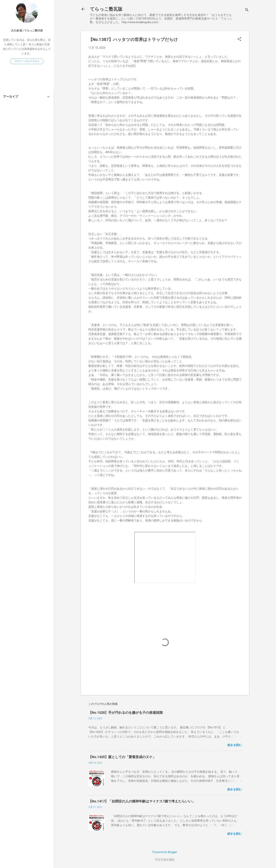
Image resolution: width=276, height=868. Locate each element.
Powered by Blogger (165, 852)
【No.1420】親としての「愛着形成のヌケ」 (122, 757)
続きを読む (234, 745)
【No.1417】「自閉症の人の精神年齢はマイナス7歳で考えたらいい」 (142, 801)
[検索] (247, 10)
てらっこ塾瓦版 (106, 9)
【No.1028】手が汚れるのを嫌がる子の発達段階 (126, 713)
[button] (239, 39)
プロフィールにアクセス (27, 61)
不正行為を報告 (165, 860)
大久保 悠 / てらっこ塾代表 (27, 31)
